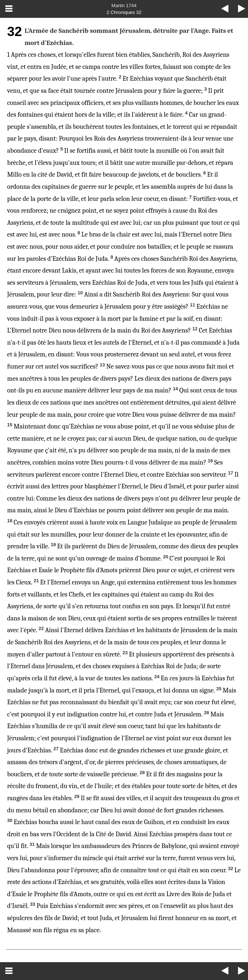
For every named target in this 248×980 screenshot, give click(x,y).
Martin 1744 (124, 6)
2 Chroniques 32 (124, 12)
